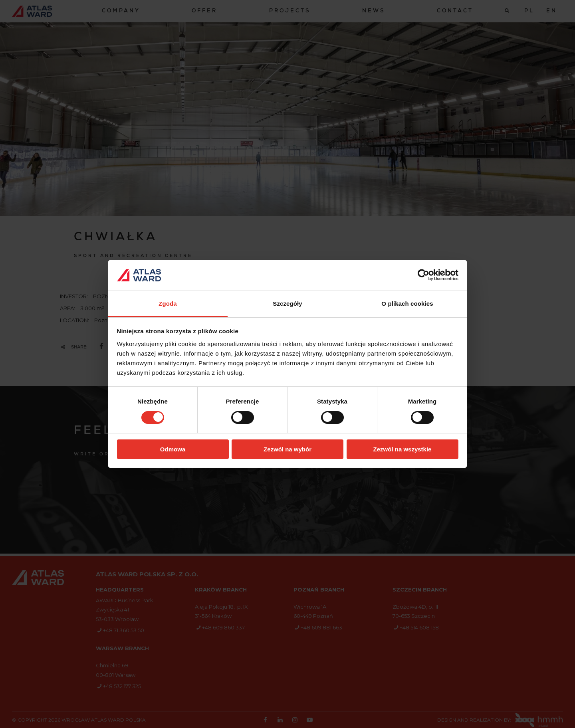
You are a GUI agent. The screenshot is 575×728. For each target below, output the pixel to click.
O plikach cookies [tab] (407, 304)
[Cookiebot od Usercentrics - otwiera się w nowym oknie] (423, 275)
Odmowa (173, 449)
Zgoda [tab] (168, 304)
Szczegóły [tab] (287, 304)
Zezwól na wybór (287, 449)
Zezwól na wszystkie (402, 449)
